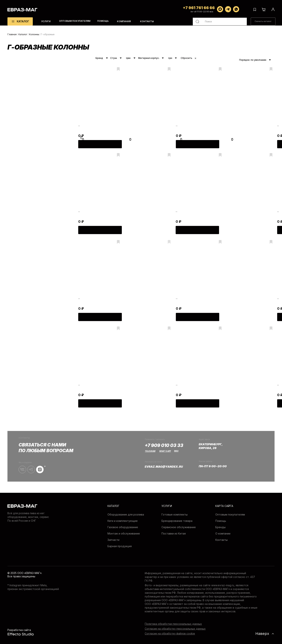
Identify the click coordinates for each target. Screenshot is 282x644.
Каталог (23, 34)
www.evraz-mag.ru (223, 585)
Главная (12, 34)
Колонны (34, 34)
